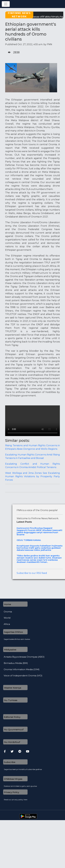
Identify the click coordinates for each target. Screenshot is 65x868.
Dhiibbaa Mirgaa (13, 779)
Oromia (8, 612)
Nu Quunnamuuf (14, 729)
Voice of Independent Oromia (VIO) (23, 676)
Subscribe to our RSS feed (32, 573)
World (7, 618)
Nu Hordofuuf (12, 742)
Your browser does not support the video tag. (32, 421)
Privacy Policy (12, 792)
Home (8, 604)
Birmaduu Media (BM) (16, 663)
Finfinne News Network (19, 15)
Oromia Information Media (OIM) (22, 669)
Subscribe (10, 762)
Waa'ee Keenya (13, 688)
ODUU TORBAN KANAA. (29, 540)
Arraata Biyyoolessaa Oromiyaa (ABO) (24, 657)
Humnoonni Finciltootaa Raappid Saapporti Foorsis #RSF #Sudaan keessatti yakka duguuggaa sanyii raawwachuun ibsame (39, 531)
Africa (7, 624)
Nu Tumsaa (11, 700)
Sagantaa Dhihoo (13, 632)
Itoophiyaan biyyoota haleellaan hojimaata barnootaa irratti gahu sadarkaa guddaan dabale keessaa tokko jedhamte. (40, 548)
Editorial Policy (12, 717)
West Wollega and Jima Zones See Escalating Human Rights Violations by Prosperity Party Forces (32, 476)
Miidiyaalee (10, 650)
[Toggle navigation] (6, 4)
